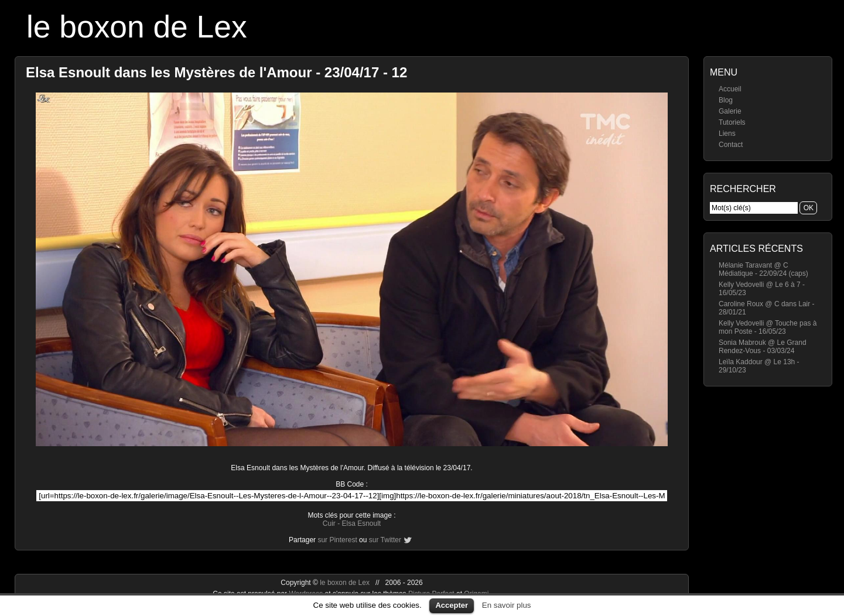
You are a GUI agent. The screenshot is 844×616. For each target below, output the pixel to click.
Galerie (730, 111)
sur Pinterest (337, 540)
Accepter (452, 605)
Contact (731, 145)
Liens (727, 134)
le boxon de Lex (137, 27)
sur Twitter (385, 540)
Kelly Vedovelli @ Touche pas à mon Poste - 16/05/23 (768, 327)
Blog (726, 100)
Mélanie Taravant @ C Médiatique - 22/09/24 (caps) (763, 269)
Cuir (329, 523)
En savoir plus (507, 605)
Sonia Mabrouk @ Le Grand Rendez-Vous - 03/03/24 (763, 347)
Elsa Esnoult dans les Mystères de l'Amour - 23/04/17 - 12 (216, 72)
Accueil (730, 89)
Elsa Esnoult (361, 523)
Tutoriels (732, 122)
